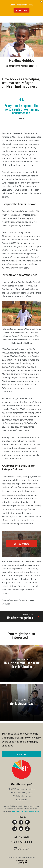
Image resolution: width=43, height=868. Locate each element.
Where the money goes (21, 784)
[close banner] (41, 2)
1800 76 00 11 (22, 842)
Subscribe (21, 754)
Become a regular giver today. (22, 5)
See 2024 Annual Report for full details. (25, 811)
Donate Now (21, 10)
